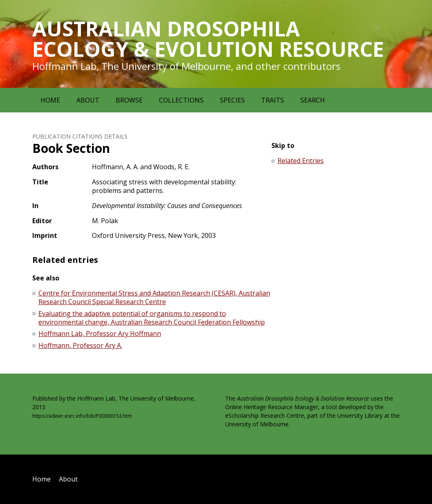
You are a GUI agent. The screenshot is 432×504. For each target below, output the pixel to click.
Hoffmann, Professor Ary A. (80, 345)
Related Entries (301, 161)
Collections (181, 100)
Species (232, 100)
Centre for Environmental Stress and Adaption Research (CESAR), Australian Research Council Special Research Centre (154, 297)
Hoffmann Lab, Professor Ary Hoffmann (100, 334)
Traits (273, 100)
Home (50, 100)
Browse (129, 100)
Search (313, 100)
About (88, 100)
